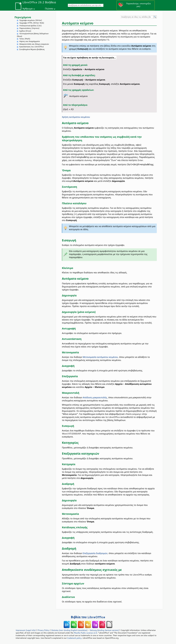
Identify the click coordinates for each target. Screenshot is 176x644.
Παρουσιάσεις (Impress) (29, 28)
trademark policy (74, 638)
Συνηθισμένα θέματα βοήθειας (32, 49)
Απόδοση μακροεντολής (95, 397)
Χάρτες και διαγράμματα (30, 41)
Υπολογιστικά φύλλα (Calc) (30, 26)
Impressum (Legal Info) (26, 630)
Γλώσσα (49, 9)
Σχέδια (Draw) (25, 31)
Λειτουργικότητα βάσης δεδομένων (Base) (33, 35)
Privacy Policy (43, 630)
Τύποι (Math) (25, 39)
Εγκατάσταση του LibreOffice (31, 47)
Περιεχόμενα (23, 17)
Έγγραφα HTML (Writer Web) (32, 23)
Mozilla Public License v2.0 (86, 633)
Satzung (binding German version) (104, 630)
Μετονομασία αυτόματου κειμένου (100, 357)
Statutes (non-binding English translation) (69, 630)
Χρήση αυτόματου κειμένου (76, 117)
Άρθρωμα (28, 9)
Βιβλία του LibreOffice (88, 617)
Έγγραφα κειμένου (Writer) (31, 20)
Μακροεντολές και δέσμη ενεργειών (34, 44)
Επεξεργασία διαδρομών (95, 553)
